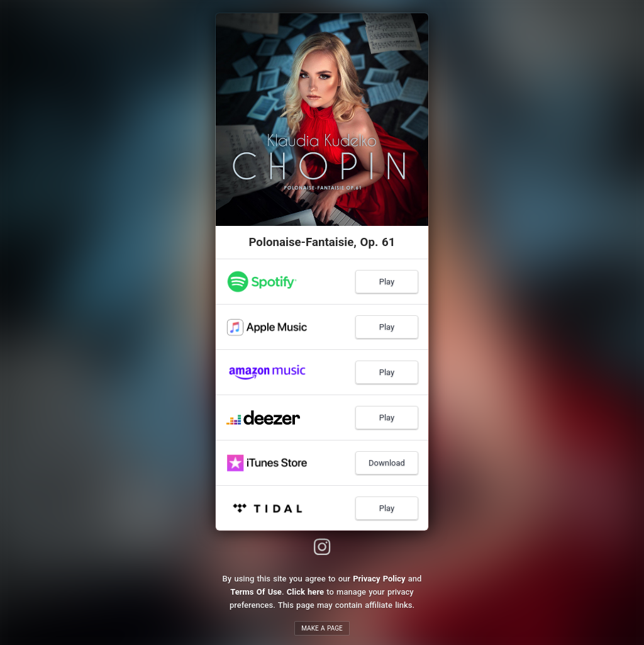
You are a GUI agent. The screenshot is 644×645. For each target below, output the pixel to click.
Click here (305, 592)
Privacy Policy (379, 579)
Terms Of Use (256, 592)
